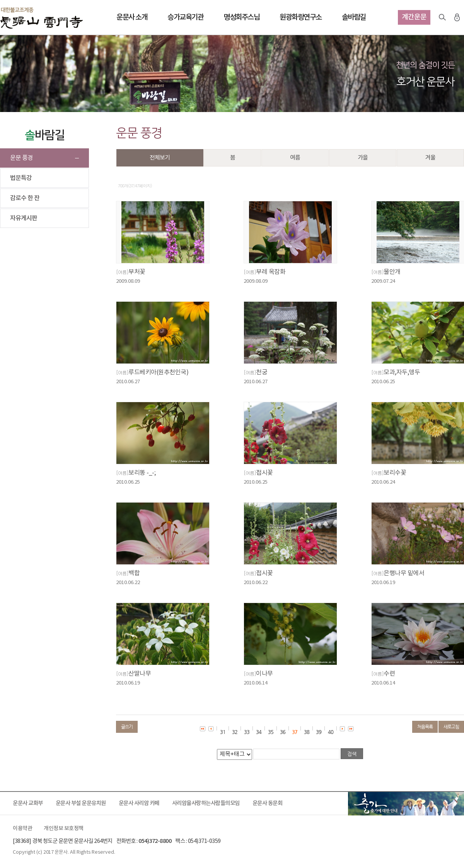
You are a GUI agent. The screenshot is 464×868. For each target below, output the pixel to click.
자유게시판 (24, 218)
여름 (295, 158)
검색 (442, 17)
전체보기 (160, 158)
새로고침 (451, 727)
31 (223, 732)
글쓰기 (127, 727)
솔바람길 (354, 17)
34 (259, 732)
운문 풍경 (21, 158)
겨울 (430, 158)
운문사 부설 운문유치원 (81, 803)
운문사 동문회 (268, 803)
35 (271, 732)
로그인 (457, 17)
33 (247, 732)
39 (319, 732)
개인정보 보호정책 (64, 829)
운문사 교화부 (28, 803)
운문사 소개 (132, 17)
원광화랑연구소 (301, 17)
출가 (406, 803)
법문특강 (21, 178)
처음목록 (425, 727)
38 (307, 732)
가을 (363, 158)
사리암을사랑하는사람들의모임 (206, 803)
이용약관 (22, 829)
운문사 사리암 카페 (139, 803)
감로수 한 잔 (25, 198)
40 (331, 732)
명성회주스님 (241, 17)
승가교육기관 (185, 17)
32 (235, 732)
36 (283, 732)
